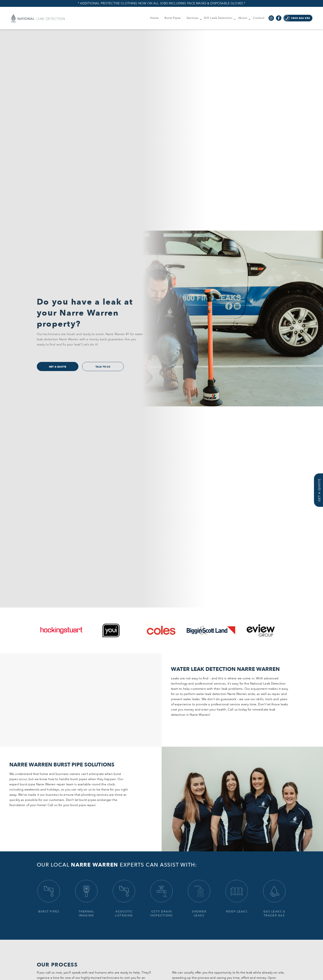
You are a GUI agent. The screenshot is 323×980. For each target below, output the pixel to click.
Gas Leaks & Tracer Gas (274, 899)
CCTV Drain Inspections (161, 899)
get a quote (58, 367)
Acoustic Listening (124, 899)
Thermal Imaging (86, 899)
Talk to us (103, 367)
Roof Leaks (237, 897)
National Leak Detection (38, 18)
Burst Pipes (49, 897)
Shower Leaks (199, 899)
